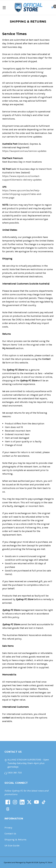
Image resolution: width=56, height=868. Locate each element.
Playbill (29, 862)
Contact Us (10, 834)
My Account (9, 348)
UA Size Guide (12, 846)
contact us (8, 718)
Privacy (8, 828)
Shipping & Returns (15, 840)
